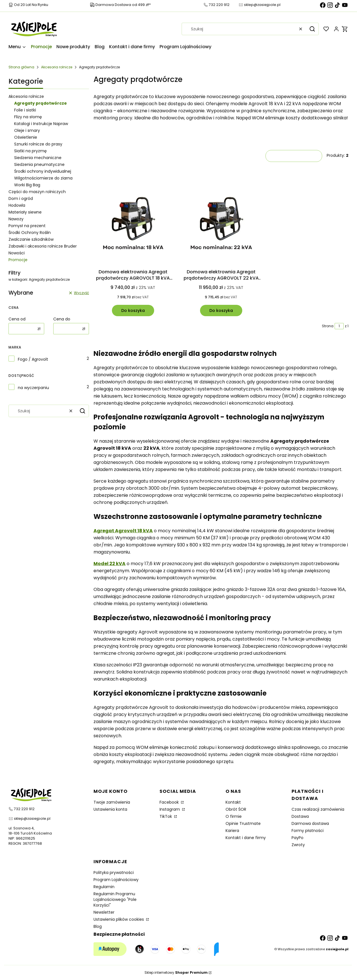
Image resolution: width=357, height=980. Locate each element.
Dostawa (300, 816)
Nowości (17, 253)
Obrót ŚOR (236, 809)
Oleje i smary (27, 130)
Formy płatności (308, 831)
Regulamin (104, 887)
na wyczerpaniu (33, 388)
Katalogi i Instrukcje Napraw (41, 124)
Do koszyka (133, 311)
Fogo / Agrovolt (33, 359)
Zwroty (298, 845)
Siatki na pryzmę (30, 151)
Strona (328, 326)
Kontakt (233, 802)
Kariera (232, 831)
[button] (312, 29)
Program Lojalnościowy (116, 880)
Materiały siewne (25, 212)
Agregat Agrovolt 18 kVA (123, 531)
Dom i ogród (21, 198)
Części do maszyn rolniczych (37, 192)
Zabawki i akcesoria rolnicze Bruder (43, 246)
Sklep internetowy (176, 972)
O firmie (234, 816)
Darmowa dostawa (310, 823)
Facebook (170, 802)
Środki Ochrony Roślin (30, 233)
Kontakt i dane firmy (246, 838)
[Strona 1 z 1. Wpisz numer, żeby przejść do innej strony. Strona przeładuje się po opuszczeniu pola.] (339, 326)
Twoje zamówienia (112, 802)
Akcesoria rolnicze (57, 67)
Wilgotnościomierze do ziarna (43, 178)
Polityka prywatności (114, 873)
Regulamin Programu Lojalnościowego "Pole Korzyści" (115, 899)
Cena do (62, 319)
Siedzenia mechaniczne (38, 158)
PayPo (297, 838)
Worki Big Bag (27, 185)
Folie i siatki (25, 110)
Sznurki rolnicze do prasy (38, 144)
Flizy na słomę (28, 117)
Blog (98, 926)
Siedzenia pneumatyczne (39, 164)
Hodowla (17, 205)
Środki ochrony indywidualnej (43, 171)
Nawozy (16, 219)
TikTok (166, 816)
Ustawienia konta (110, 809)
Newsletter (104, 912)
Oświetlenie (26, 137)
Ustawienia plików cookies (119, 919)
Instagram (170, 809)
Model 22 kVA (110, 564)
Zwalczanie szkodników (31, 239)
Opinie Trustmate (243, 823)
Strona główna (21, 67)
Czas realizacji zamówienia (318, 809)
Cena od (17, 319)
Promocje (18, 260)
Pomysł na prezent (27, 226)
